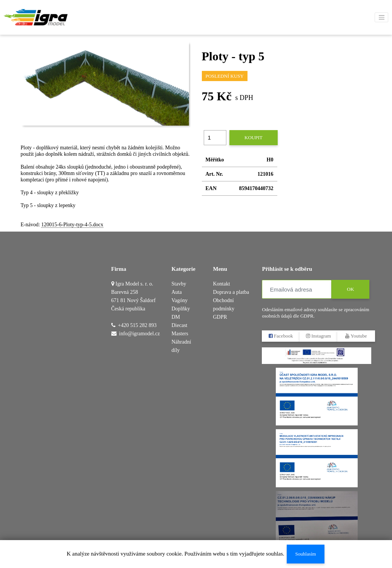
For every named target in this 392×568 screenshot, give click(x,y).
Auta (177, 292)
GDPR (220, 317)
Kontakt (221, 284)
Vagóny (180, 300)
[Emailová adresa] (297, 289)
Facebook (281, 336)
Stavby (179, 284)
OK (351, 289)
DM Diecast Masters (180, 325)
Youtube (356, 336)
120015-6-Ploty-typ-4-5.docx (72, 225)
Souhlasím (305, 554)
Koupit (254, 137)
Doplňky (181, 309)
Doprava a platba (231, 292)
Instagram (318, 336)
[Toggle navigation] (381, 17)
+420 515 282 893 (137, 325)
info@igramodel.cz (140, 334)
